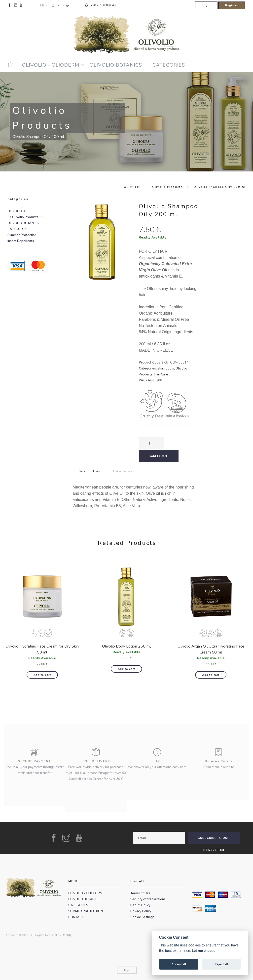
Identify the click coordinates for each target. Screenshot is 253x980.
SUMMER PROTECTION (86, 911)
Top (126, 970)
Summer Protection (22, 235)
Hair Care (161, 374)
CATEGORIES (169, 65)
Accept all (179, 964)
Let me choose (204, 951)
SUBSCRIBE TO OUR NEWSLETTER (214, 840)
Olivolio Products (167, 187)
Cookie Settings (142, 917)
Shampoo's (166, 368)
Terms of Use (140, 893)
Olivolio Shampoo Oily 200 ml (220, 187)
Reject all (221, 964)
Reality (67, 935)
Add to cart (42, 675)
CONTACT (76, 917)
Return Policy (140, 905)
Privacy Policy (141, 911)
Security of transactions (148, 899)
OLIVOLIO (132, 187)
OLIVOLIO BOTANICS (116, 65)
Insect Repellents (21, 241)
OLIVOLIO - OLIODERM (51, 65)
